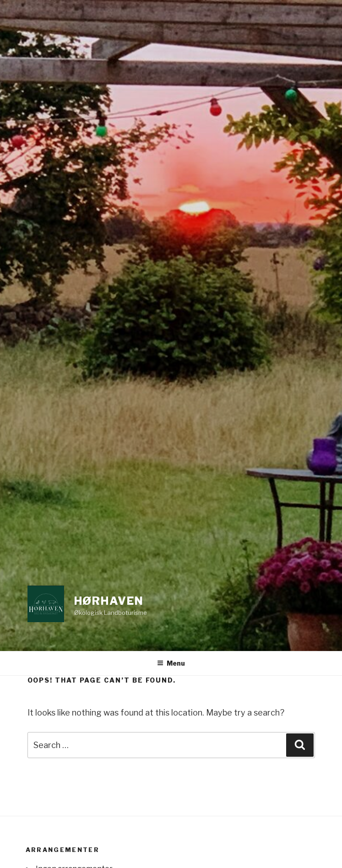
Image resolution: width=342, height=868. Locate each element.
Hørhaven (109, 601)
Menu (171, 663)
